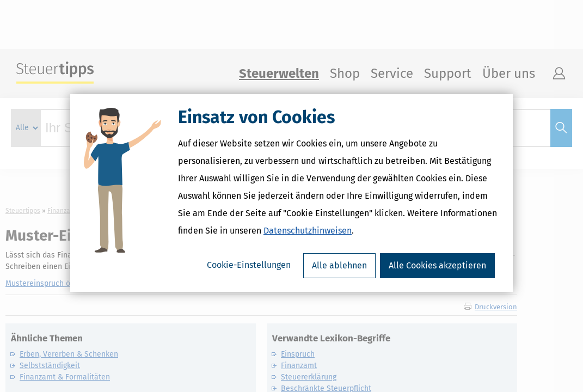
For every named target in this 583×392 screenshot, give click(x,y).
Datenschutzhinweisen (308, 234)
